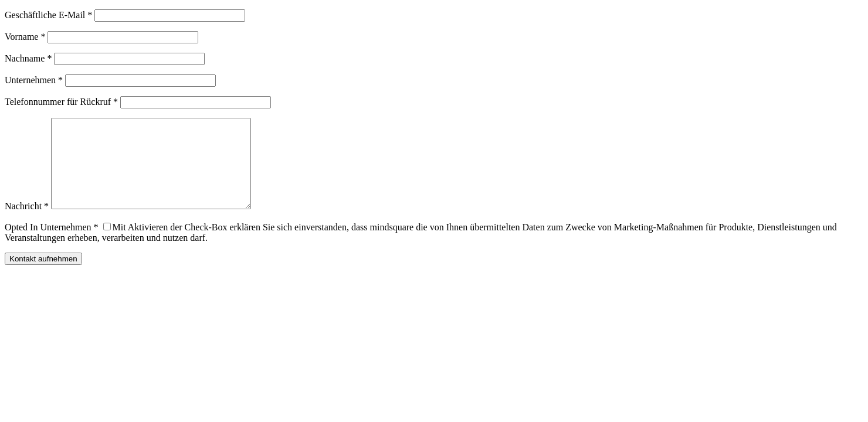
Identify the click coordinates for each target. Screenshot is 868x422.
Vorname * (25, 37)
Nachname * (28, 58)
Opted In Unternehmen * (52, 245)
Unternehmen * (34, 80)
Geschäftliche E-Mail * (48, 15)
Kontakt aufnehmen (43, 276)
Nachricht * (27, 224)
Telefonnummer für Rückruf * (61, 102)
